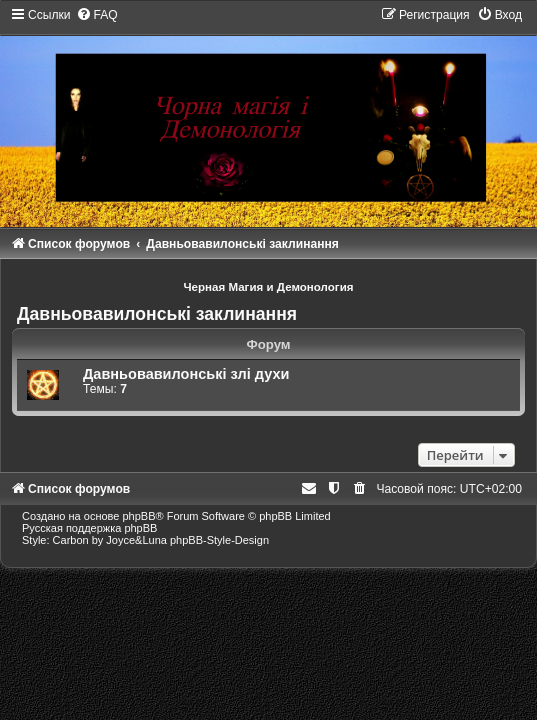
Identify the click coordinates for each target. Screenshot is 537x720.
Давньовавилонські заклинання (157, 314)
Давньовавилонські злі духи (186, 374)
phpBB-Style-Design (219, 540)
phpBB (138, 516)
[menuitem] (97, 15)
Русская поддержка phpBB (89, 528)
